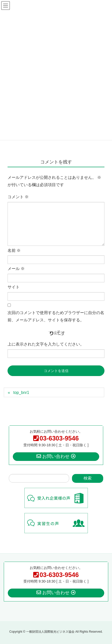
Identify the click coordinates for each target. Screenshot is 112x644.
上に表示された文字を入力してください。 (46, 344)
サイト (14, 287)
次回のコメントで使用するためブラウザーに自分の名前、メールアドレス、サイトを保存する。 (56, 316)
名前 (14, 250)
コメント (18, 197)
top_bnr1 (21, 393)
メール (16, 269)
